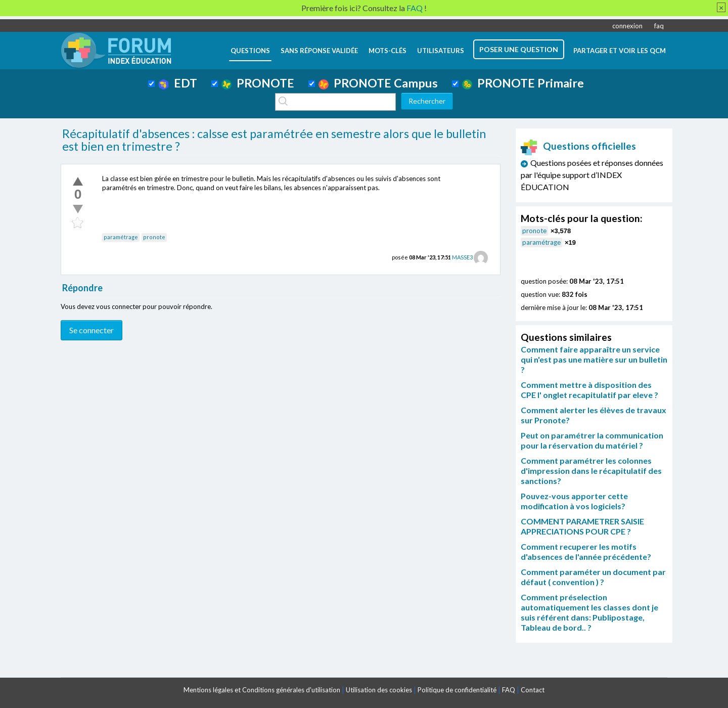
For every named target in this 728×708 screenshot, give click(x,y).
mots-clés (388, 51)
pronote (154, 237)
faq (659, 26)
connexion (627, 26)
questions (250, 51)
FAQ (509, 690)
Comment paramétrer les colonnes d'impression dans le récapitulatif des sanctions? (591, 471)
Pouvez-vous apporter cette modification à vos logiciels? (574, 501)
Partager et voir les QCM (620, 51)
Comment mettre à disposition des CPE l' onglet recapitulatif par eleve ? (589, 390)
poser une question (519, 49)
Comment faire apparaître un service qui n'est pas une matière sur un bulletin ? (594, 359)
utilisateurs (441, 51)
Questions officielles (578, 146)
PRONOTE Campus (378, 83)
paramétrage (121, 237)
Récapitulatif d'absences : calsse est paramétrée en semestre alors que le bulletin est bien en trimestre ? (274, 140)
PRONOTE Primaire (523, 83)
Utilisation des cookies (379, 690)
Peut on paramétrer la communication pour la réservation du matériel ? (592, 440)
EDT (178, 83)
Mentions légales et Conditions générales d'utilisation (262, 690)
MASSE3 (462, 257)
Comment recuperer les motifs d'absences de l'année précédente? (586, 551)
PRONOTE (258, 83)
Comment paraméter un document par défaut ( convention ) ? (593, 577)
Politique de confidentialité (457, 690)
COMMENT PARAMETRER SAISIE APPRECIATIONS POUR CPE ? (582, 526)
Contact (533, 690)
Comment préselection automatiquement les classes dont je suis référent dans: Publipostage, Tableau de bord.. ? (589, 612)
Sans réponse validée (319, 51)
